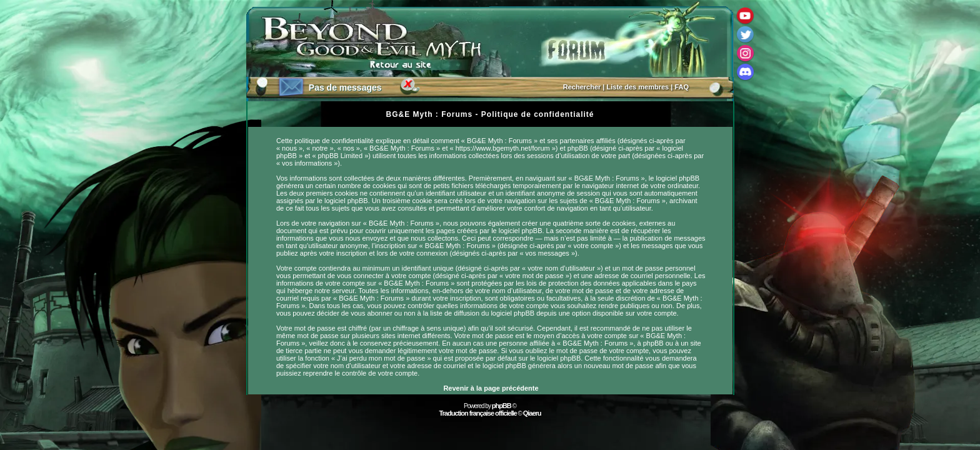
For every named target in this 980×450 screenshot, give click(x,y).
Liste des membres (638, 87)
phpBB (502, 406)
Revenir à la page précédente (491, 388)
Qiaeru (532, 413)
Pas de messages (345, 87)
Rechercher (582, 87)
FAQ (682, 87)
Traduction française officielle (477, 413)
